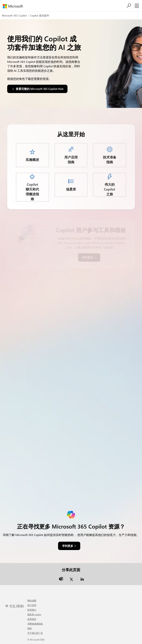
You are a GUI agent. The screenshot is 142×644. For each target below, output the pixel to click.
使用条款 (32, 619)
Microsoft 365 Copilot (14, 15)
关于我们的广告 (35, 633)
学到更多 (68, 546)
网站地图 (32, 600)
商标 (30, 628)
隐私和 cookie (34, 614)
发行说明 (32, 605)
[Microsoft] (14, 6)
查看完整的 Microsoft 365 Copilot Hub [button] (40, 89)
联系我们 (32, 610)
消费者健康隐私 (35, 624)
